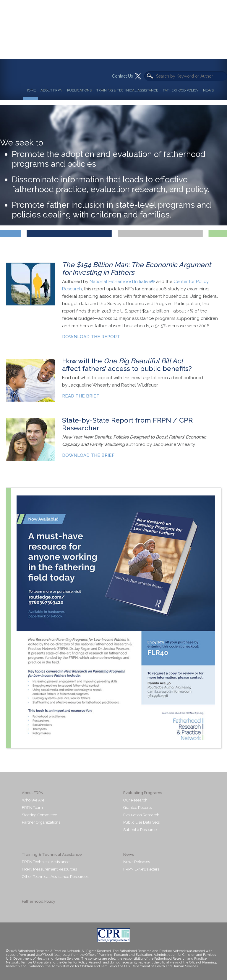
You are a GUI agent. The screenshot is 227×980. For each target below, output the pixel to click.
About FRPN (51, 90)
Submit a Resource (140, 830)
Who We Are (33, 800)
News (208, 90)
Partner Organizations (41, 822)
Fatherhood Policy (181, 90)
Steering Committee (39, 815)
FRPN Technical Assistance (46, 862)
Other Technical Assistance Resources (55, 877)
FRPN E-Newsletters (141, 869)
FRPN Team (32, 808)
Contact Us (123, 76)
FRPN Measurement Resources (49, 869)
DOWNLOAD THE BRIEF (88, 455)
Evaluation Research (141, 815)
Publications (79, 90)
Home (31, 90)
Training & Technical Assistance (127, 90)
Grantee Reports (137, 808)
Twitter (138, 76)
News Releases (137, 862)
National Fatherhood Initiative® (122, 282)
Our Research (135, 800)
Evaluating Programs (143, 793)
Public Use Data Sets (141, 822)
